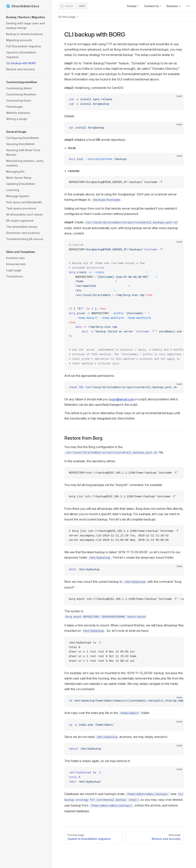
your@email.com (122, 399)
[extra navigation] (188, 6)
